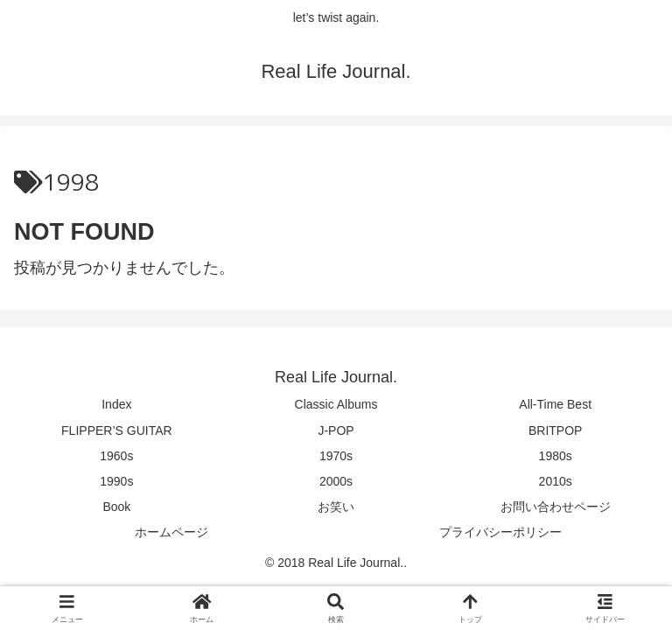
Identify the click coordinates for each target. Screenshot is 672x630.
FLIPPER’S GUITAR (117, 430)
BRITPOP (555, 430)
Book (116, 507)
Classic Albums (336, 404)
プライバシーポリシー (500, 532)
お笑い (336, 507)
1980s (556, 456)
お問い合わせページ (556, 507)
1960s (116, 456)
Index (116, 404)
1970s (336, 456)
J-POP (336, 430)
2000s (336, 481)
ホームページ (171, 532)
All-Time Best (555, 404)
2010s (556, 481)
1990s (116, 481)
